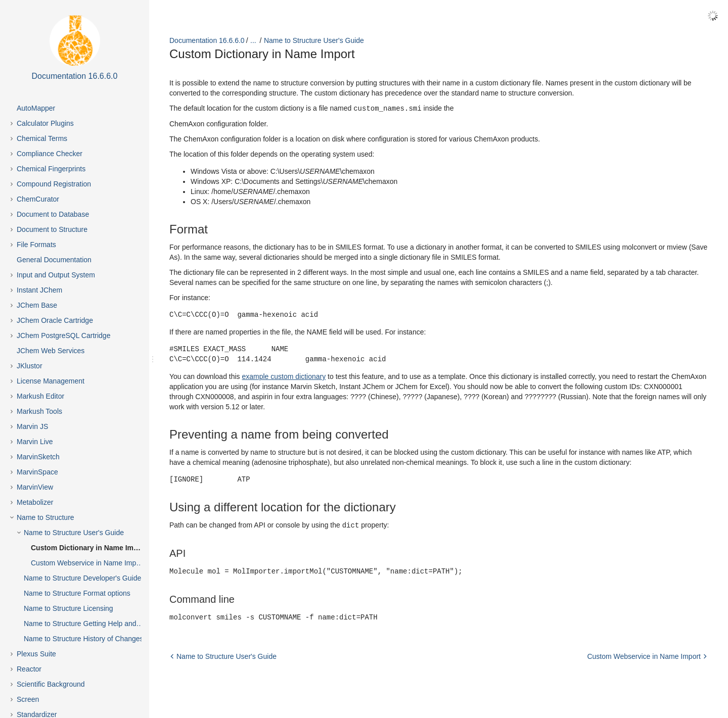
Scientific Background (51, 684)
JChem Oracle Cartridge (55, 320)
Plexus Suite (36, 654)
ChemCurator (38, 199)
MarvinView (35, 487)
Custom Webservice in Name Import (88, 563)
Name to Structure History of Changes (84, 639)
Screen (28, 699)
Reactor (29, 669)
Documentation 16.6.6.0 (207, 40)
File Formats (36, 245)
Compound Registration (54, 184)
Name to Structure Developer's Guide (82, 578)
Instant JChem (39, 290)
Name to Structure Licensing (69, 608)
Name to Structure (45, 517)
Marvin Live (35, 442)
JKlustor (30, 366)
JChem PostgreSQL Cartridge (63, 336)
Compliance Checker (50, 154)
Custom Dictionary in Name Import (89, 548)
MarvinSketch (38, 457)
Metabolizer (35, 502)
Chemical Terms (42, 138)
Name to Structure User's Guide (74, 533)
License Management (51, 381)
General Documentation (54, 260)
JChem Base (37, 305)
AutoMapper (36, 108)
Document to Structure (52, 229)
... (253, 40)
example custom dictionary (284, 376)
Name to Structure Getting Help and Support (92, 624)
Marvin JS (32, 426)
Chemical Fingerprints (51, 169)
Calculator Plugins (45, 123)
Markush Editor (40, 396)
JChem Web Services (51, 351)
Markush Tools (39, 411)
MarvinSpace (37, 472)
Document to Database (53, 214)
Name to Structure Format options (77, 593)
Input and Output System (56, 275)
